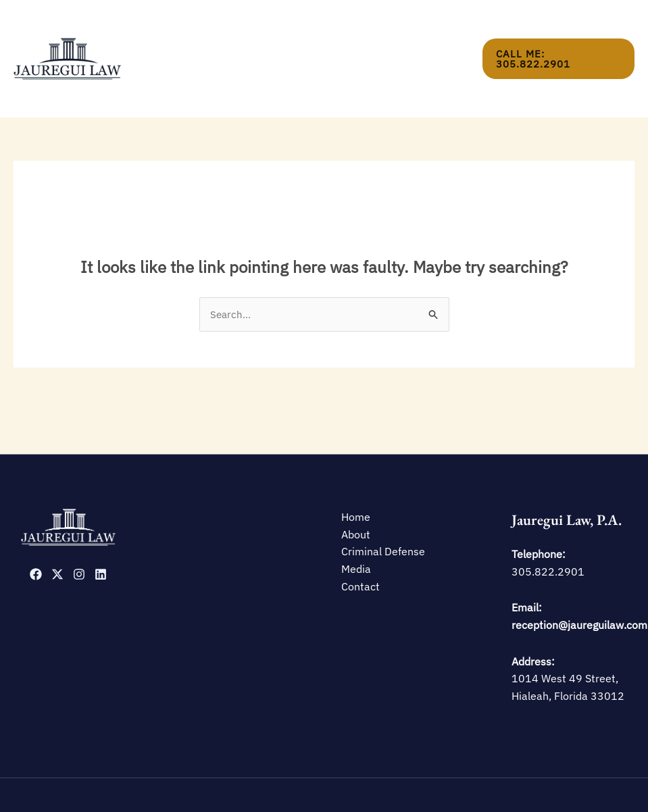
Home (201, 35)
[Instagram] (79, 527)
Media (386, 35)
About (246, 35)
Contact (438, 35)
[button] (558, 35)
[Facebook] (36, 527)
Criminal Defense (317, 35)
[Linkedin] (101, 527)
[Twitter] (57, 527)
